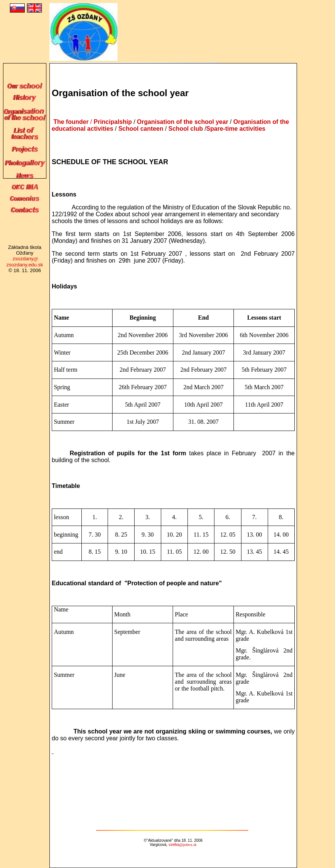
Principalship (113, 122)
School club (185, 129)
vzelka (183, 845)
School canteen (141, 129)
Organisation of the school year (183, 122)
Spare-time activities (236, 129)
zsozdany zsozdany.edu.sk (25, 262)
